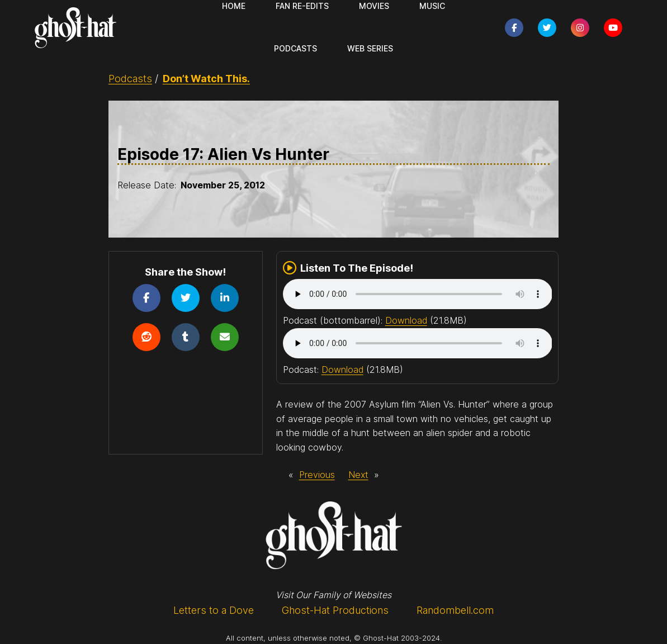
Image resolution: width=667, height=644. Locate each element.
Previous (317, 475)
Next (358, 475)
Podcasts (130, 79)
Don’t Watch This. (206, 79)
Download (406, 320)
